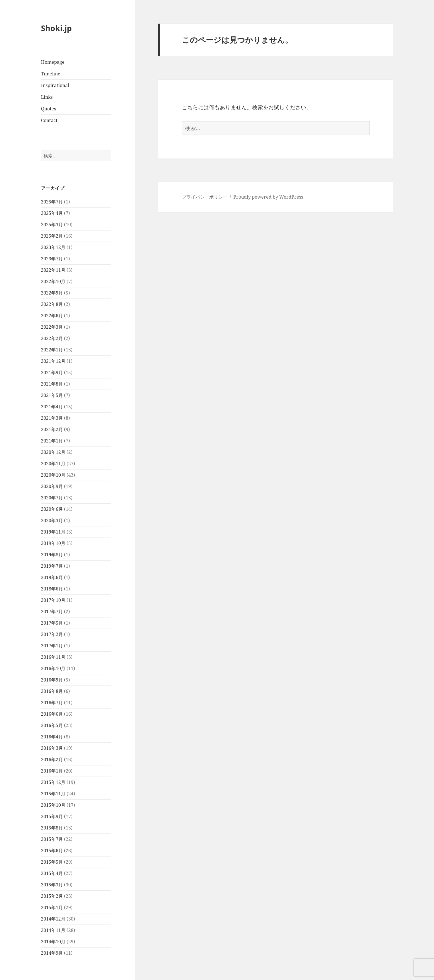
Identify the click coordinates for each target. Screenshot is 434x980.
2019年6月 (52, 577)
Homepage (53, 62)
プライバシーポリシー (205, 197)
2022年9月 (52, 293)
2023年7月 (52, 259)
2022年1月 (52, 350)
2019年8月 (52, 555)
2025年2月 (52, 236)
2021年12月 (53, 361)
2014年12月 (53, 919)
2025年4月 (52, 213)
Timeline (51, 74)
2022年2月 (52, 338)
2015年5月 (52, 862)
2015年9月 (52, 816)
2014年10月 (53, 942)
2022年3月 (52, 327)
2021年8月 (52, 384)
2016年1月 (52, 771)
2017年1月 (52, 646)
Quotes (49, 109)
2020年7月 (52, 498)
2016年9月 (52, 680)
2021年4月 (52, 407)
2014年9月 (52, 953)
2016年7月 (52, 703)
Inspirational (55, 85)
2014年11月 (53, 930)
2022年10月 (53, 281)
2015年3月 (52, 885)
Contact (49, 120)
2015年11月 (53, 794)
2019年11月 (53, 532)
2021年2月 (52, 429)
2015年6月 (52, 851)
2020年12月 (53, 452)
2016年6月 (52, 714)
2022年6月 (52, 316)
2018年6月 (52, 589)
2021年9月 (52, 372)
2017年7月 (52, 612)
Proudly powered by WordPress (268, 197)
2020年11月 (53, 464)
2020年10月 (53, 475)
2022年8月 (52, 304)
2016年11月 (53, 657)
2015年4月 (52, 873)
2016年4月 (52, 737)
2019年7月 (52, 566)
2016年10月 (53, 668)
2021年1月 (52, 441)
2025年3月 (52, 225)
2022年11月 (53, 270)
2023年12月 (53, 247)
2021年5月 (52, 395)
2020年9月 (52, 486)
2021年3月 (52, 418)
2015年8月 (52, 828)
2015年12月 (53, 782)
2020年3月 (52, 520)
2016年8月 (52, 691)
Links (47, 97)
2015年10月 (53, 805)
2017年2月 (52, 634)
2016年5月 (52, 725)
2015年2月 (52, 896)
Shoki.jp (56, 28)
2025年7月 (52, 202)
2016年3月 (52, 748)
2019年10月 (53, 543)
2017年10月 (53, 600)
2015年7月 (52, 839)
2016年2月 (52, 759)
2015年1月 (52, 907)
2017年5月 (52, 623)
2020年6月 (52, 509)
